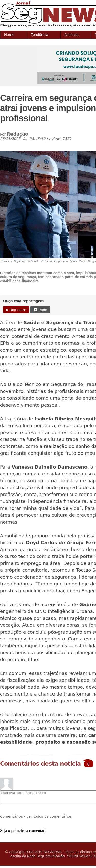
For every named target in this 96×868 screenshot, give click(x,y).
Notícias (71, 35)
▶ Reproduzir (16, 310)
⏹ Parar (40, 310)
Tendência (39, 35)
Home (9, 35)
